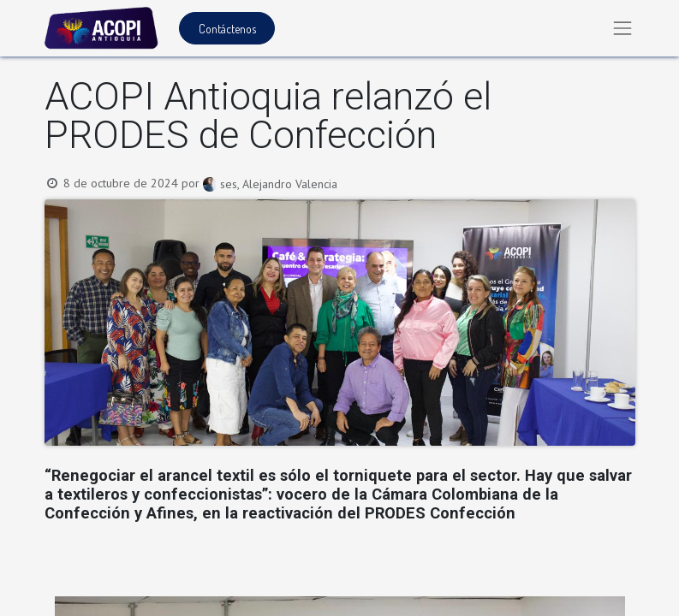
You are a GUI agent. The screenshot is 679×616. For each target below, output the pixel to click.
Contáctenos (227, 29)
